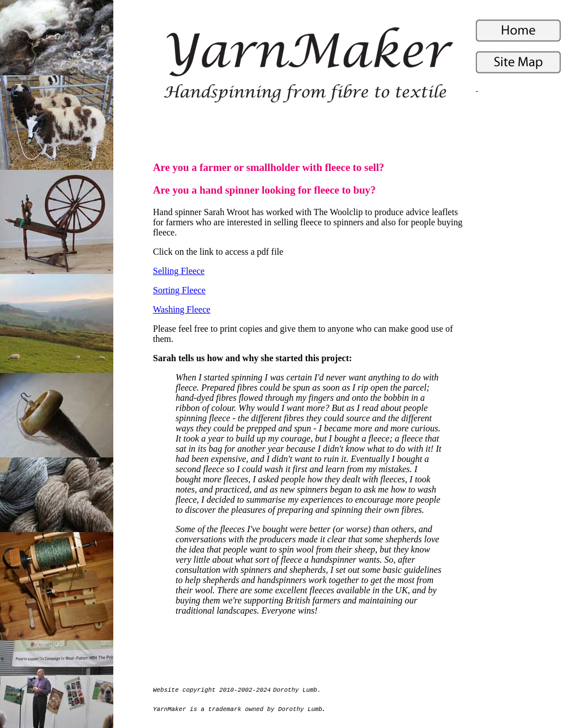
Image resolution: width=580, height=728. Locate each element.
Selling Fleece (179, 271)
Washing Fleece (182, 309)
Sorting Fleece (179, 290)
